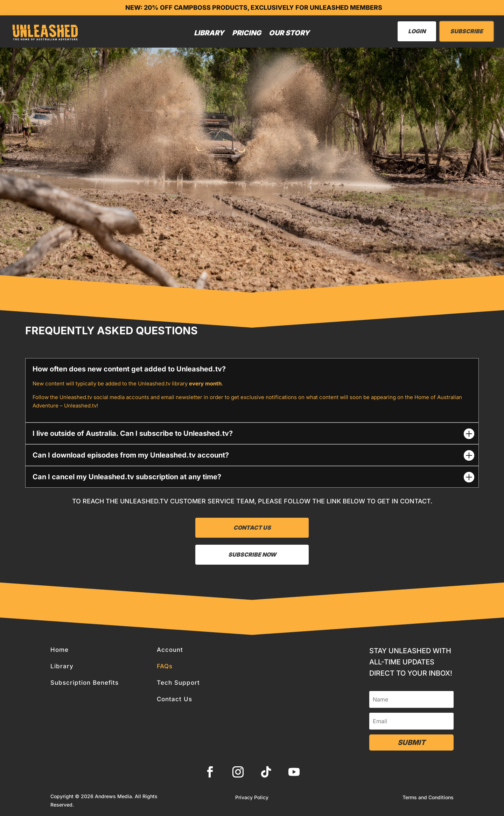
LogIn (417, 31)
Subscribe (467, 31)
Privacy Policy (252, 798)
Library (209, 33)
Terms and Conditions (428, 798)
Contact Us (252, 528)
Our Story (289, 33)
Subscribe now (252, 555)
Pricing (247, 33)
